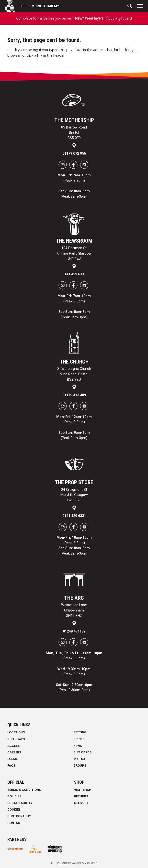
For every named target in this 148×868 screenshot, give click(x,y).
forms (38, 18)
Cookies (14, 809)
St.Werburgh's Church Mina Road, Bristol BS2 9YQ (74, 374)
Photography (19, 816)
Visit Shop (83, 790)
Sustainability (20, 803)
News (78, 746)
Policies (14, 796)
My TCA (79, 759)
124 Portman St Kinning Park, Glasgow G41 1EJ (74, 253)
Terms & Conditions (24, 790)
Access (13, 746)
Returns (81, 796)
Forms (13, 759)
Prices (79, 739)
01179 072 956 (74, 154)
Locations (16, 732)
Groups (80, 766)
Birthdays (16, 739)
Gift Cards (82, 752)
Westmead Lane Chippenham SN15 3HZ (74, 610)
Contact (15, 823)
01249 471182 (74, 631)
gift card (125, 18)
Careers (14, 752)
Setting (80, 732)
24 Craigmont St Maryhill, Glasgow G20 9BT (74, 495)
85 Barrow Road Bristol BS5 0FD (74, 133)
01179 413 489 (74, 395)
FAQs (11, 766)
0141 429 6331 (74, 274)
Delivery (81, 803)
